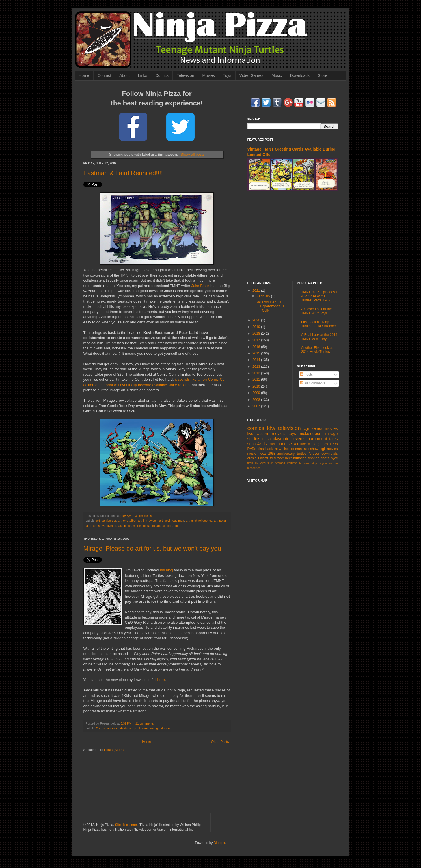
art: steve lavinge (105, 526)
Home (84, 75)
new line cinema (288, 449)
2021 (257, 291)
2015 (257, 353)
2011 (257, 380)
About (125, 75)
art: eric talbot (127, 521)
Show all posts (192, 154)
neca (262, 454)
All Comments (313, 383)
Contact (104, 75)
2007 (257, 406)
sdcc (177, 526)
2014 (257, 360)
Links (143, 75)
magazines (254, 468)
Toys (227, 75)
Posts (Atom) (114, 750)
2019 (257, 327)
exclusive (267, 463)
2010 (257, 386)
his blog (166, 570)
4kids (124, 728)
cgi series (313, 428)
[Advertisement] (293, 236)
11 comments (145, 723)
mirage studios (162, 526)
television (290, 428)
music (252, 454)
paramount (317, 439)
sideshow (311, 449)
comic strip (310, 463)
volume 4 (294, 463)
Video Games (251, 75)
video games (318, 444)
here (161, 680)
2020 (257, 320)
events (299, 439)
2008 (257, 400)
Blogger (220, 843)
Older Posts (220, 742)
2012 (257, 373)
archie (252, 458)
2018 (257, 334)
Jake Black (200, 286)
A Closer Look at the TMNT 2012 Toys (316, 311)
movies (331, 428)
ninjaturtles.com (328, 463)
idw (271, 428)
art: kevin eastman (172, 521)
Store (322, 75)
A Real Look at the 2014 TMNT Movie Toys (319, 337)
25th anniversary (107, 728)
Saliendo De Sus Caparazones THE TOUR (272, 306)
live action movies (266, 434)
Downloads (300, 75)
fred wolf (277, 458)
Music (277, 75)
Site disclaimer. (127, 825)
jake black (125, 526)
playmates (282, 439)
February (264, 296)
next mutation (296, 458)
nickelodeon (311, 434)
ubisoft (263, 458)
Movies (209, 75)
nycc (334, 458)
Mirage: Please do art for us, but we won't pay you (152, 548)
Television (185, 75)
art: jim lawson (148, 521)
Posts (306, 375)
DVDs (252, 449)
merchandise (142, 526)
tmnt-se (314, 458)
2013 (257, 367)
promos (280, 463)
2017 (257, 340)
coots (325, 458)
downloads (330, 454)
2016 (257, 347)
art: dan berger (106, 521)
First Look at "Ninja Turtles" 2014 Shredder (319, 324)
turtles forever (308, 454)
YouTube (300, 444)
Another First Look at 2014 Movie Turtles (317, 350)
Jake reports (179, 385)
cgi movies (329, 449)
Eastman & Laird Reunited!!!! (123, 173)
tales (333, 439)
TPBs (333, 444)
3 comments (143, 516)
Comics (162, 75)
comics (256, 428)
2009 (257, 393)
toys (292, 434)
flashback (266, 449)
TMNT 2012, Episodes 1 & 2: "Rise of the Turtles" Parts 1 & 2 (319, 296)
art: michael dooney (199, 521)
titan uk (253, 463)
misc (267, 439)
